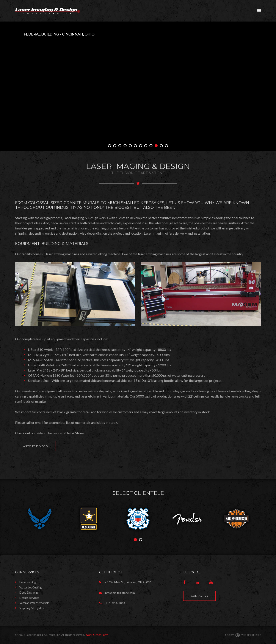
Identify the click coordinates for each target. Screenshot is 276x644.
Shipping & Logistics (32, 608)
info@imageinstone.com (120, 593)
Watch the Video (35, 446)
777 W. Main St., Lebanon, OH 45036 (128, 582)
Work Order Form (97, 635)
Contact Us (199, 596)
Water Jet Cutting (31, 587)
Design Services (29, 598)
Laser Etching (28, 582)
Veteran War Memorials (34, 603)
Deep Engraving (29, 593)
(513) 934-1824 (115, 603)
